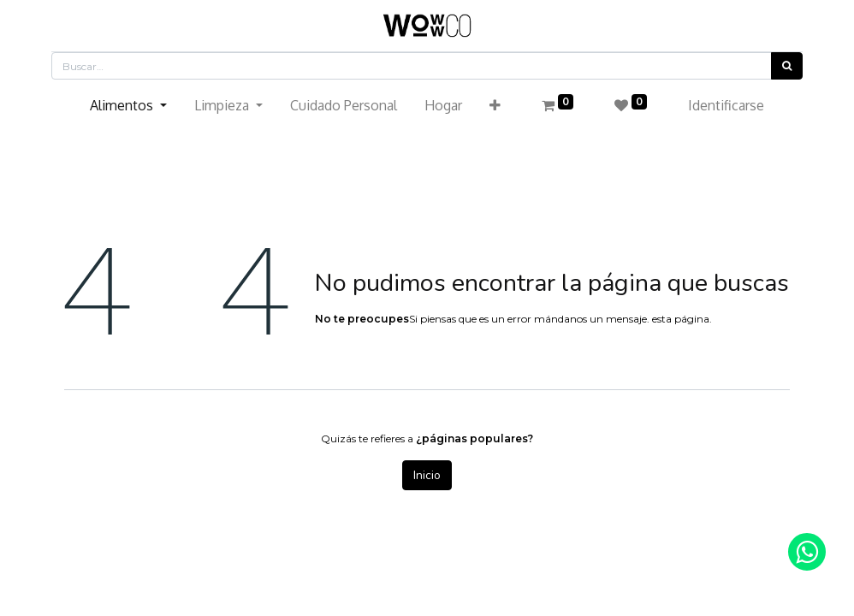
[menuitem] (344, 105)
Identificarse (726, 105)
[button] (495, 105)
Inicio (427, 475)
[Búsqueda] (787, 66)
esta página (681, 319)
